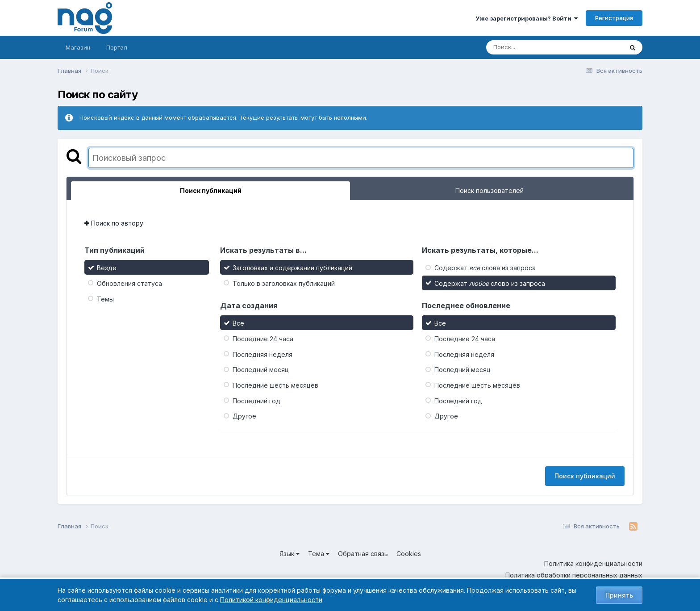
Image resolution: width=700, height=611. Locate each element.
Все (238, 323)
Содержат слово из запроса (490, 283)
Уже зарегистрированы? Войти (527, 18)
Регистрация (614, 18)
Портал (117, 47)
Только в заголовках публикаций (284, 283)
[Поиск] (537, 47)
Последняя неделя (262, 354)
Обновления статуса (129, 283)
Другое (244, 416)
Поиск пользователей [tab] (490, 190)
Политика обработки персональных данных (574, 575)
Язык (290, 554)
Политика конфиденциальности (593, 563)
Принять (619, 595)
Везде (107, 268)
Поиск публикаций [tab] (211, 190)
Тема (319, 554)
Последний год (256, 400)
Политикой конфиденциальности (271, 600)
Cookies (409, 554)
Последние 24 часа (263, 339)
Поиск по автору (114, 223)
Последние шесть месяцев (275, 385)
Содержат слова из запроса (485, 268)
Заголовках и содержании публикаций (292, 268)
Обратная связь (363, 554)
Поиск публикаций (585, 476)
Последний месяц (261, 370)
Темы (105, 299)
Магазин (78, 47)
